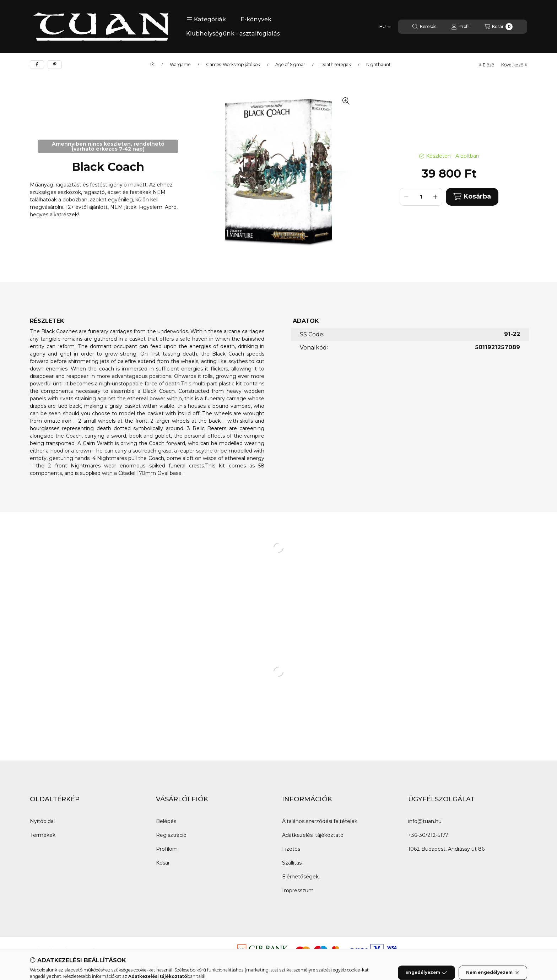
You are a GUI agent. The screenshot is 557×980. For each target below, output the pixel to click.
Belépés (166, 821)
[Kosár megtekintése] (499, 27)
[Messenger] (51, 951)
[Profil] (460, 27)
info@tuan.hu (425, 821)
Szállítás (292, 863)
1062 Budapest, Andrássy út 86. (447, 849)
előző (486, 65)
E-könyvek (256, 19)
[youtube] (80, 951)
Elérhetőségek (300, 877)
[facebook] (37, 65)
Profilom (167, 849)
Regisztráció (171, 835)
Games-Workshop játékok (233, 65)
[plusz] (436, 197)
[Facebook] (37, 951)
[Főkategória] (152, 65)
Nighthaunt (378, 65)
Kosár (163, 863)
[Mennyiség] (421, 197)
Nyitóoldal (42, 821)
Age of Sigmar (290, 65)
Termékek (43, 835)
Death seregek (336, 65)
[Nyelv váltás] (385, 27)
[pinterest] (55, 65)
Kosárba (472, 197)
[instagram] (94, 951)
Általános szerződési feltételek (320, 821)
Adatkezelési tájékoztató (313, 835)
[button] (206, 20)
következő (514, 65)
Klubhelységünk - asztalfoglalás (233, 34)
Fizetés (291, 849)
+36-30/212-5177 (428, 835)
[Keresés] (424, 27)
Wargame (180, 65)
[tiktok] (65, 951)
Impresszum (298, 890)
